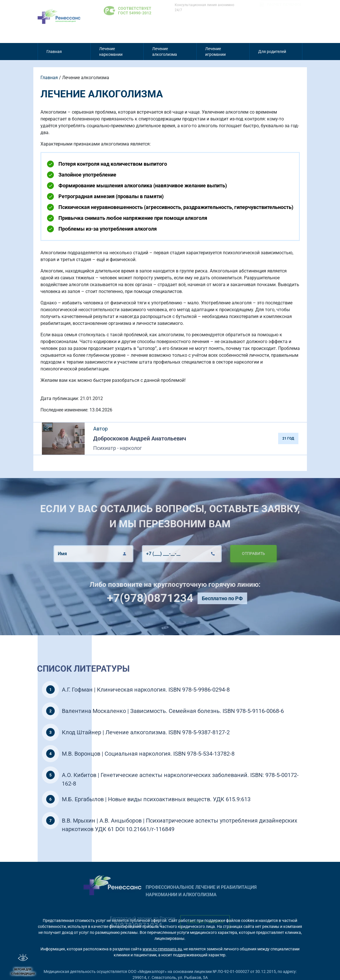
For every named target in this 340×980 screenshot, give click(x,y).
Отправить (232, 553)
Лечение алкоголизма (165, 52)
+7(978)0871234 (172, 598)
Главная (54, 52)
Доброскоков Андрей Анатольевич (140, 438)
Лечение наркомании (111, 52)
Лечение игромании (215, 52)
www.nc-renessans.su (162, 949)
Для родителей (272, 52)
